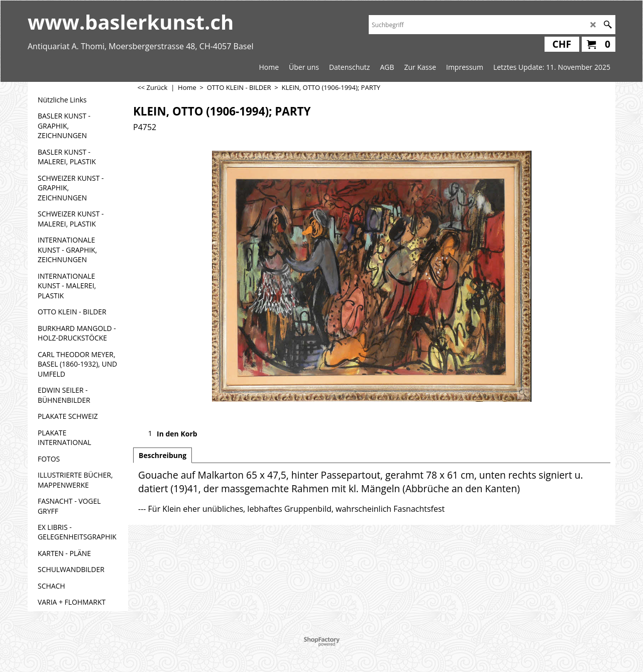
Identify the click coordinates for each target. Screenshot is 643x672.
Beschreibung (163, 455)
